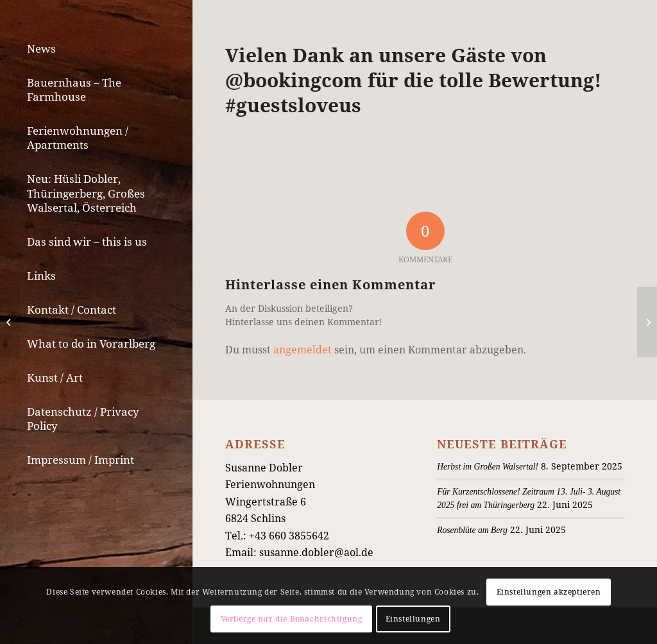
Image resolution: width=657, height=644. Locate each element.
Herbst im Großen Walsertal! (488, 467)
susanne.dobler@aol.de (316, 552)
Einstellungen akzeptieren (549, 592)
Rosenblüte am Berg (472, 530)
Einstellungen (413, 619)
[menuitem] (96, 49)
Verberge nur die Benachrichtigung (292, 619)
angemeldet (303, 350)
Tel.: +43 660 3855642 (277, 536)
